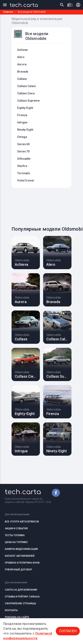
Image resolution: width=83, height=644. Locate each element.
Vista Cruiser (26, 180)
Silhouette (24, 159)
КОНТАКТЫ (11, 610)
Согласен (68, 631)
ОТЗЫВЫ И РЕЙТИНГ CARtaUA (22, 597)
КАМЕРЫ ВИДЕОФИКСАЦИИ (21, 549)
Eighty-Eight (25, 108)
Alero (21, 57)
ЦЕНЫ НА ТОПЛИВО (16, 542)
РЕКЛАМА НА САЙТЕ (17, 617)
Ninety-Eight (25, 130)
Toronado (24, 173)
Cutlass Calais (27, 86)
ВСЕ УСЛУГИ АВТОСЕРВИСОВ (22, 522)
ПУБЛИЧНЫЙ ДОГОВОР (19, 570)
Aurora (22, 64)
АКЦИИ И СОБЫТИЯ (16, 528)
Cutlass (22, 79)
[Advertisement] (45, 206)
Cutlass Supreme (28, 101)
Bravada (23, 72)
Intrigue (22, 122)
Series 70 (23, 151)
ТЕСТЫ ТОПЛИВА (15, 535)
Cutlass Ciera (26, 93)
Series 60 (23, 144)
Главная (8, 12)
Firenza (22, 115)
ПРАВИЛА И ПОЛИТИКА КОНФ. (23, 563)
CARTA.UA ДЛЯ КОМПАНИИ (21, 590)
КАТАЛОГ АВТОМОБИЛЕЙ (20, 556)
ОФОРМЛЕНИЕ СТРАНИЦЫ (20, 603)
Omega (22, 137)
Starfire (22, 166)
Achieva (22, 50)
